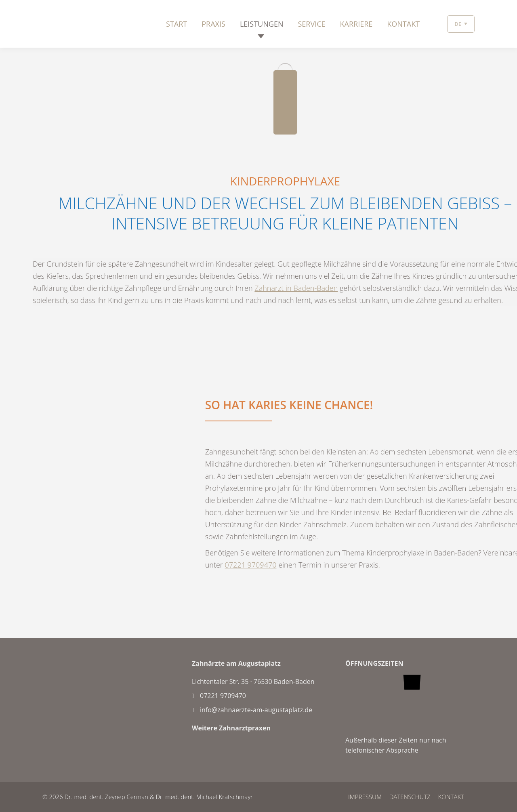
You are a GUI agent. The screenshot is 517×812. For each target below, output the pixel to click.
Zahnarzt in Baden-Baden (296, 288)
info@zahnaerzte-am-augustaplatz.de (252, 710)
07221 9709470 (251, 565)
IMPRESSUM (365, 797)
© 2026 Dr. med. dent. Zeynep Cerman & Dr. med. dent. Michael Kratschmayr (148, 797)
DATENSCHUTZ (410, 797)
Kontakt (451, 797)
